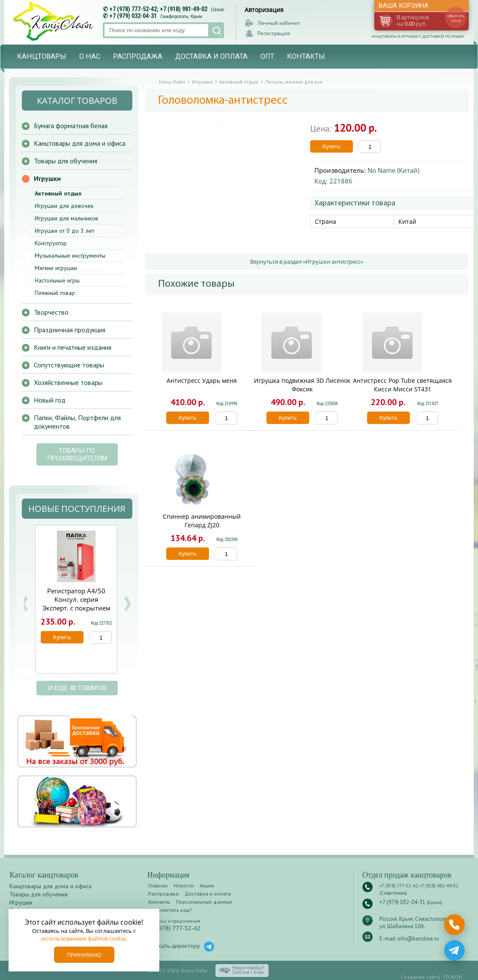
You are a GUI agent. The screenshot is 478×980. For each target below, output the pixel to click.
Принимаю (84, 955)
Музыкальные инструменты (70, 256)
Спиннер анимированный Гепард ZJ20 (202, 521)
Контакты (306, 56)
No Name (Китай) (393, 170)
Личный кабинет (279, 23)
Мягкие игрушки (56, 268)
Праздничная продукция (70, 330)
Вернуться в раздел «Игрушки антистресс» (307, 262)
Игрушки (47, 178)
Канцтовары (42, 56)
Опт (267, 56)
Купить (332, 146)
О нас (90, 56)
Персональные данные (204, 902)
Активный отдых (58, 193)
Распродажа (138, 56)
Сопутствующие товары (69, 365)
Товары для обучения (66, 161)
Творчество (51, 312)
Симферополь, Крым (181, 17)
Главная (158, 885)
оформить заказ (456, 18)
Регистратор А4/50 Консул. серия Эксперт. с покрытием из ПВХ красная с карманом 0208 (76, 608)
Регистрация (274, 33)
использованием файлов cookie (83, 938)
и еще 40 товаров (77, 688)
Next (127, 604)
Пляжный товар (55, 293)
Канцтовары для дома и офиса (80, 143)
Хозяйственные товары (68, 382)
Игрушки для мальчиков (66, 218)
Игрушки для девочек (64, 206)
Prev (24, 604)
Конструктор (51, 243)
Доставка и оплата (211, 56)
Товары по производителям (77, 454)
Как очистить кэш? (170, 910)
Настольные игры (57, 280)
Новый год (50, 400)
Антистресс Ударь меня (202, 380)
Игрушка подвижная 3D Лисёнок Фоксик (302, 385)
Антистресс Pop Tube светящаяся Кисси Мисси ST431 (402, 385)
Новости (184, 885)
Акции (207, 885)
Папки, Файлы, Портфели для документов (77, 422)
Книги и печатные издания (73, 347)
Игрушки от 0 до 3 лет (64, 231)
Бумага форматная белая (71, 126)
